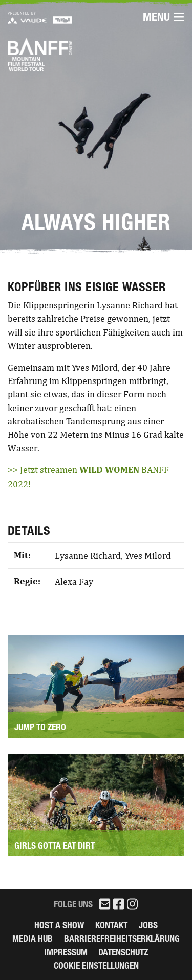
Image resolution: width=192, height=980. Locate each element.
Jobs (148, 925)
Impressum (66, 952)
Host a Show (59, 925)
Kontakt (111, 925)
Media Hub (33, 938)
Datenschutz (123, 952)
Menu (164, 17)
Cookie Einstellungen (96, 965)
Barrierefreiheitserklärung (122, 938)
